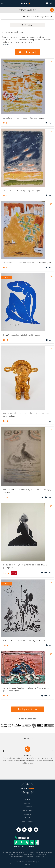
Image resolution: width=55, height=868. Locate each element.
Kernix (28, 864)
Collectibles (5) (41, 852)
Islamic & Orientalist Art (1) (29, 854)
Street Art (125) (40, 856)
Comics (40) (49, 852)
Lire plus (5, 45)
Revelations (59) (31, 856)
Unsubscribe (28, 814)
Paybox (46, 863)
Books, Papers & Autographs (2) (20, 852)
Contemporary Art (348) (15, 854)
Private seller (28, 807)
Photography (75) (41, 854)
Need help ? (28, 803)
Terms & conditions (27, 822)
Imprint (28, 818)
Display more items (27, 709)
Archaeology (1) (7, 852)
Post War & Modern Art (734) (19, 856)
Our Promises (27, 810)
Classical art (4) (33, 852)
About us (28, 799)
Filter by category (27, 25)
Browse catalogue (27, 10)
